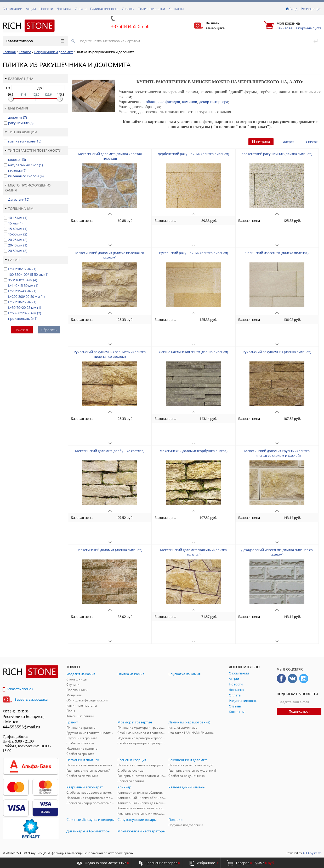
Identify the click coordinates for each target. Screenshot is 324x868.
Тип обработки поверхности (33, 150)
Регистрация (311, 9)
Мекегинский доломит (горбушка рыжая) (194, 451)
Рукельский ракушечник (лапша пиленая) (277, 352)
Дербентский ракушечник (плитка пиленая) (193, 154)
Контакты (176, 9)
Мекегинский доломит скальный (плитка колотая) (193, 552)
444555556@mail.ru (21, 727)
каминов (189, 102)
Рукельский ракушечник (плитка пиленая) (194, 253)
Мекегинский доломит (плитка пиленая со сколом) (110, 255)
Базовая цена (19, 79)
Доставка (64, 9)
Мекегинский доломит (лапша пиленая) (110, 550)
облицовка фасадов (163, 102)
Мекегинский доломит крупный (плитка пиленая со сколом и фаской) (277, 453)
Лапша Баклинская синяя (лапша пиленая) (194, 352)
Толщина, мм (19, 208)
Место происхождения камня (28, 188)
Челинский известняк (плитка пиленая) (277, 253)
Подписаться (299, 711)
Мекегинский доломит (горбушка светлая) (110, 451)
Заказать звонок (18, 689)
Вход (293, 9)
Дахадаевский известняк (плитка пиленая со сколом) (277, 552)
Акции (31, 9)
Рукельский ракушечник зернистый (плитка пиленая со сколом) (110, 354)
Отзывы (128, 9)
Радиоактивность (104, 9)
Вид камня (16, 108)
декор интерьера (214, 102)
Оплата (81, 9)
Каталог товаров (35, 41)
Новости (46, 9)
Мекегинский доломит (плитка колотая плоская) (110, 156)
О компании (12, 9)
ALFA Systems (312, 853)
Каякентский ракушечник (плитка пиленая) (277, 154)
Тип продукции (21, 132)
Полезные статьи (151, 9)
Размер (13, 260)
